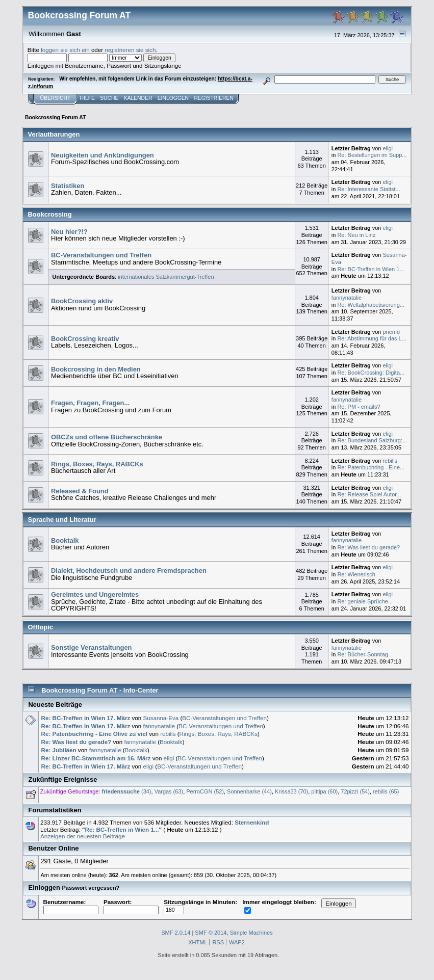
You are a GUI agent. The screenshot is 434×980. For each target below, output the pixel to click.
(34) (127, 791)
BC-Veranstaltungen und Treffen (101, 255)
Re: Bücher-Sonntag (362, 654)
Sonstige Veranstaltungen (92, 647)
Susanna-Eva (161, 718)
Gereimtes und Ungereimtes (95, 594)
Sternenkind (252, 822)
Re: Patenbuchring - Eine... (371, 467)
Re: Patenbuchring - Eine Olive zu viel (94, 734)
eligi (388, 148)
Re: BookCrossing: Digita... (371, 373)
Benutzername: (71, 906)
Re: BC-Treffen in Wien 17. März (86, 718)
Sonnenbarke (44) (249, 791)
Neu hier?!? (69, 232)
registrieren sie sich (130, 50)
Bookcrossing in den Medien (96, 369)
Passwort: (131, 906)
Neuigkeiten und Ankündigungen (103, 155)
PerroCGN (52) (205, 791)
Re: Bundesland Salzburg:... (372, 440)
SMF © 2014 (211, 933)
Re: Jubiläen (59, 750)
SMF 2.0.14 (176, 933)
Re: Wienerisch (356, 574)
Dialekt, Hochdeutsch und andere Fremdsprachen (129, 571)
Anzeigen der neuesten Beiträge (83, 836)
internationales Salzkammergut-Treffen (166, 277)
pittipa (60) (324, 791)
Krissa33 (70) (291, 791)
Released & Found (80, 491)
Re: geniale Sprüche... (365, 601)
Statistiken (68, 186)
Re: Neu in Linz (356, 235)
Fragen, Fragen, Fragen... (90, 403)
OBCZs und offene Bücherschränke (107, 437)
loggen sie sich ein (65, 50)
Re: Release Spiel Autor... (369, 494)
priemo (391, 332)
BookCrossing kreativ (85, 339)
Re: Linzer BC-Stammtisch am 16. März (96, 758)
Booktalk (65, 540)
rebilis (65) (386, 791)
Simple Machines (251, 933)
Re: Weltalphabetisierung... (371, 305)
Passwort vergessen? (91, 888)
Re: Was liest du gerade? (368, 547)
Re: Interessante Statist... (368, 189)
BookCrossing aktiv (82, 301)
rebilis (390, 461)
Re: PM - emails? (359, 407)
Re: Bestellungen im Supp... (372, 155)
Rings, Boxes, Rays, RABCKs (97, 464)
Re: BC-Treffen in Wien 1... (371, 269)
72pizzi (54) (355, 791)
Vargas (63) (169, 791)
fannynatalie (347, 298)
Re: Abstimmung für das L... (372, 338)
